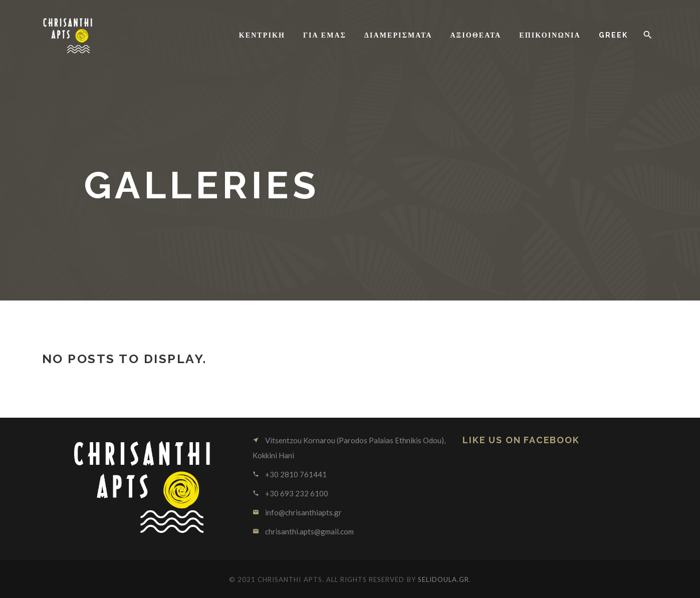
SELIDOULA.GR (443, 579)
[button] (647, 35)
